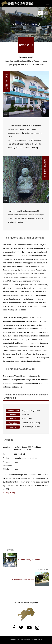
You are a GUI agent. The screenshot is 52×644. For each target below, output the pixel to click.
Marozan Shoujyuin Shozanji (29, 560)
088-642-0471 (19, 454)
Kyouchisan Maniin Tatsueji (23, 579)
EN (45, 13)
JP (40, 13)
